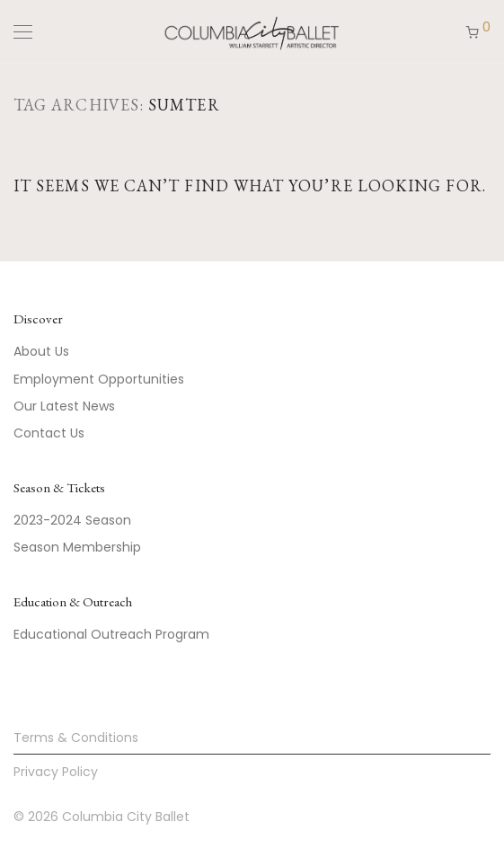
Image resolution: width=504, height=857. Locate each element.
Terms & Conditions (76, 738)
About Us (41, 351)
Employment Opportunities (99, 379)
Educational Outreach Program (111, 634)
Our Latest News (64, 406)
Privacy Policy (56, 772)
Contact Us (49, 433)
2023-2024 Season (72, 520)
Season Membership (77, 547)
